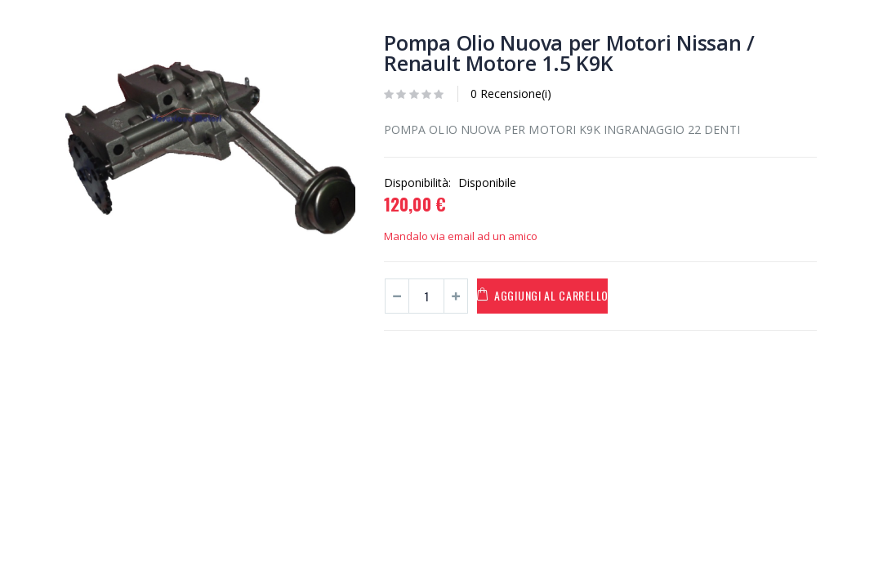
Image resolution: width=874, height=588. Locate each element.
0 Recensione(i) (511, 94)
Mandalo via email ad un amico (461, 236)
